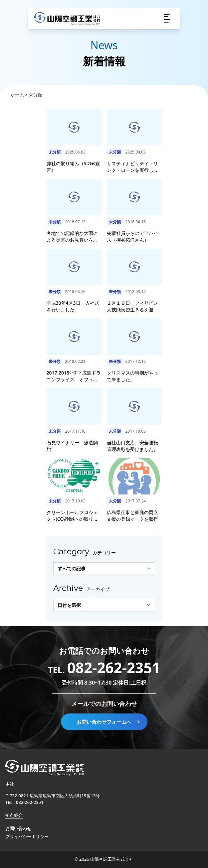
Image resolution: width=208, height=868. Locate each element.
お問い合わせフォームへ (109, 722)
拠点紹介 (14, 815)
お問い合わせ (18, 828)
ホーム (17, 95)
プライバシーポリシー (27, 836)
